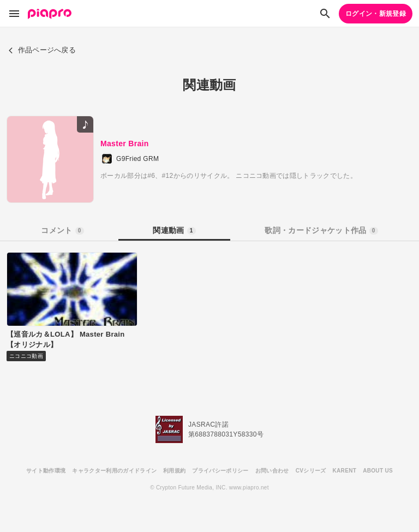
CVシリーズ (311, 471)
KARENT (345, 471)
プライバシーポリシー (220, 471)
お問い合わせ (272, 471)
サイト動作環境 (46, 471)
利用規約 (174, 471)
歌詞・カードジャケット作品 (321, 230)
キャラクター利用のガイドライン (114, 471)
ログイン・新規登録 (376, 14)
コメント (62, 230)
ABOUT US (378, 471)
